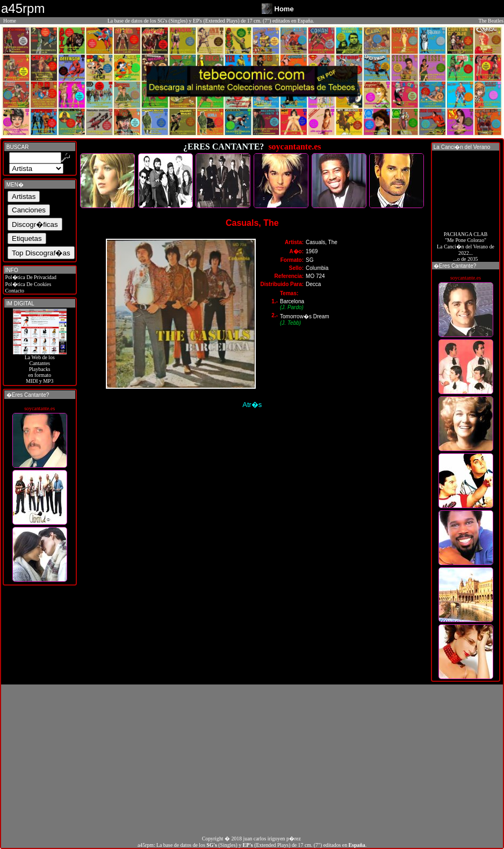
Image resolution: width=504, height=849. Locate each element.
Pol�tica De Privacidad (30, 277)
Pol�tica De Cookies (27, 284)
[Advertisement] (252, 760)
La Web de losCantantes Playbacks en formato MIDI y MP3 (40, 367)
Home (10, 21)
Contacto (14, 291)
